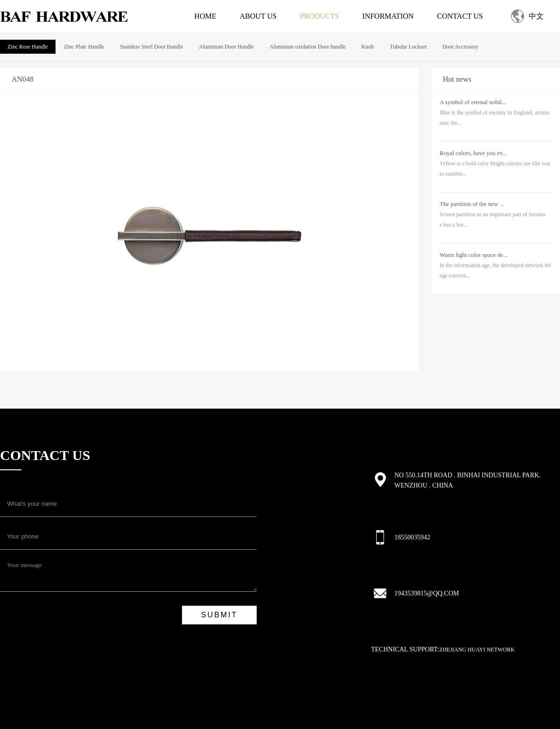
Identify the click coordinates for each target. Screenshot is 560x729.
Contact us (460, 16)
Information (388, 16)
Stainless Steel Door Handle (151, 47)
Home (205, 16)
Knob (368, 47)
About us (258, 16)
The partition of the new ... (472, 204)
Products (320, 16)
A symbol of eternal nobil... (473, 102)
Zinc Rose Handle (28, 47)
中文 (536, 16)
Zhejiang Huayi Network (477, 650)
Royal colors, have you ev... (473, 153)
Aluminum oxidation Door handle (308, 47)
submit (219, 615)
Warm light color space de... (474, 255)
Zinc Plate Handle (84, 47)
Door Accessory (460, 47)
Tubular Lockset (408, 47)
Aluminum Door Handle (226, 47)
